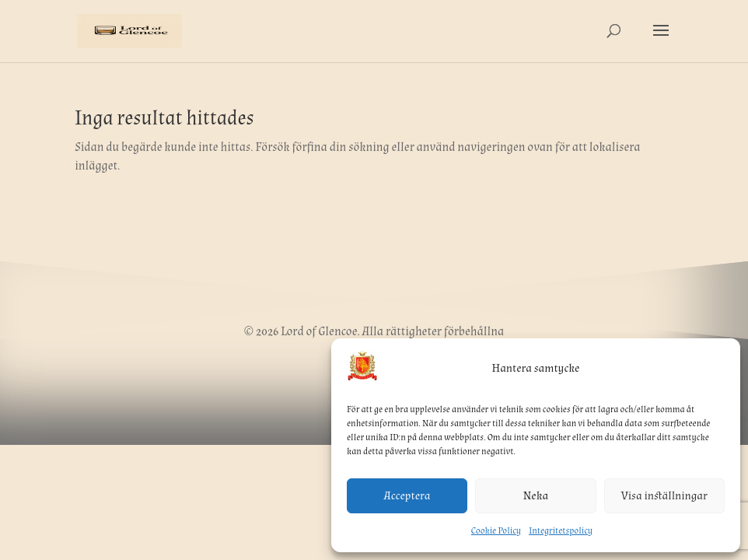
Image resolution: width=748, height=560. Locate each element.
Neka (536, 496)
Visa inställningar (664, 496)
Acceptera (407, 496)
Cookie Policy (496, 531)
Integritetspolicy (561, 531)
